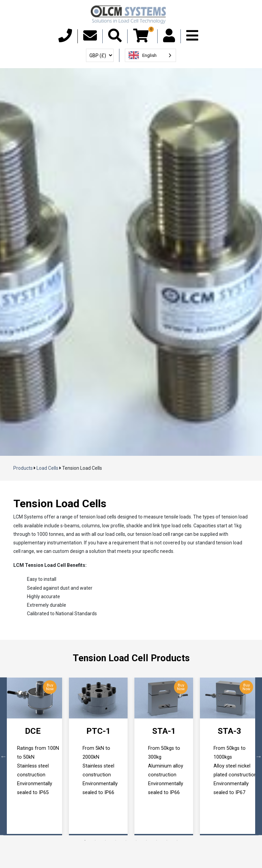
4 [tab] (116, 840)
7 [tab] (146, 840)
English (143, 55)
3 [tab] (105, 840)
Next (259, 756)
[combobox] (150, 55)
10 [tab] (177, 840)
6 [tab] (136, 840)
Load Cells (47, 468)
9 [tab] (167, 840)
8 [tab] (157, 840)
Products (23, 468)
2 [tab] (95, 840)
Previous (3, 756)
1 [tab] (85, 840)
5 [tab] (126, 840)
